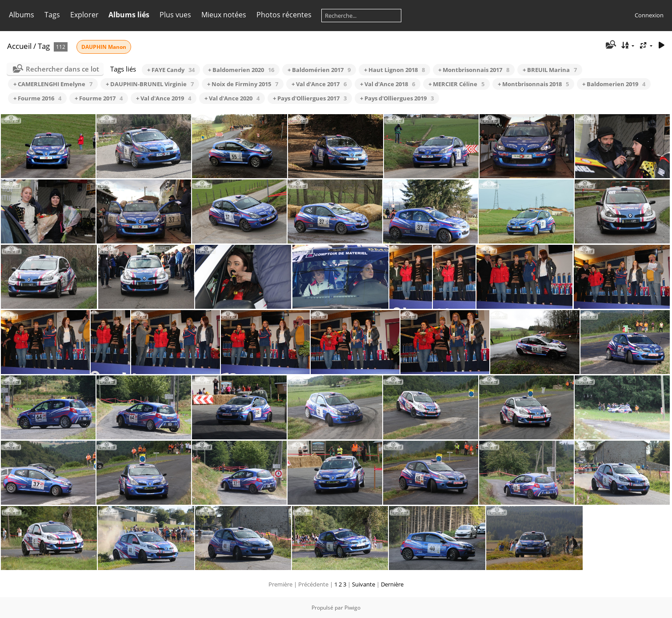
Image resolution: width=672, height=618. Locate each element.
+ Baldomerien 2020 (241, 70)
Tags (52, 15)
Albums (22, 15)
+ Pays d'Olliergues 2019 (397, 98)
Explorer (84, 15)
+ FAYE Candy (171, 70)
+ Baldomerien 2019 (614, 84)
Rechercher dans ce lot (62, 69)
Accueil (19, 46)
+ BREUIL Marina (550, 70)
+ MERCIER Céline (456, 84)
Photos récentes (284, 15)
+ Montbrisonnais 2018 (533, 84)
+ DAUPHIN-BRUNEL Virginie (150, 84)
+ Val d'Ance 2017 (319, 84)
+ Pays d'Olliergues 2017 (310, 98)
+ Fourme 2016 (37, 98)
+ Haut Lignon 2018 (394, 70)
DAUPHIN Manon (104, 47)
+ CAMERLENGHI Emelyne (53, 84)
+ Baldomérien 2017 (319, 70)
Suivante (364, 584)
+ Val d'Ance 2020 (232, 98)
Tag (44, 46)
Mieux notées (224, 15)
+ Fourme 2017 (99, 98)
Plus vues (175, 15)
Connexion (649, 15)
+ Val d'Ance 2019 (164, 98)
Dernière (392, 584)
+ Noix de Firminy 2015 (243, 84)
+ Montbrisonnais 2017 (474, 70)
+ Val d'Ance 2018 (388, 84)
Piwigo (352, 608)
